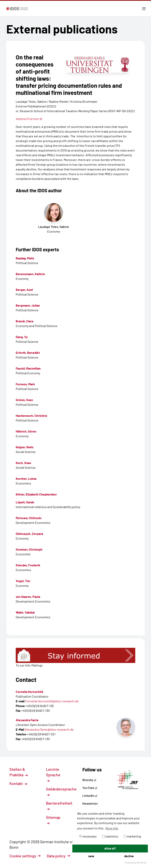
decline (129, 856)
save (91, 856)
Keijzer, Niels (25, 447)
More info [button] (112, 828)
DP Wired (142, 862)
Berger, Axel (24, 290)
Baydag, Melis (25, 258)
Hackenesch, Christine (31, 416)
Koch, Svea (23, 463)
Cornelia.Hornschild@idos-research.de (52, 701)
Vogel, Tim (23, 581)
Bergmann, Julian (28, 305)
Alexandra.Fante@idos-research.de (49, 729)
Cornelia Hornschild (29, 692)
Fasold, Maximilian (28, 368)
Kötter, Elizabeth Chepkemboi (36, 494)
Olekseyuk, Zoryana (29, 534)
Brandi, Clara (24, 321)
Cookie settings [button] (25, 856)
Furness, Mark (25, 384)
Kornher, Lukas (26, 478)
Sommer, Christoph (29, 549)
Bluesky (89, 780)
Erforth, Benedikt (28, 353)
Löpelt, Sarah (25, 502)
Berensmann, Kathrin (30, 274)
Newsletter (90, 803)
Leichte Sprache (53, 775)
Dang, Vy (22, 337)
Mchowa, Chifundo (29, 518)
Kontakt (18, 783)
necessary (88, 836)
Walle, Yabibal (25, 612)
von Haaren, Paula (28, 597)
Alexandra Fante (27, 720)
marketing (132, 836)
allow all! (110, 848)
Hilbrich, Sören (26, 431)
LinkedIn (90, 795)
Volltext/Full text (29, 119)
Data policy (58, 856)
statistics (110, 836)
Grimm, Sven (24, 400)
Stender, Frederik (28, 565)
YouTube (90, 788)
